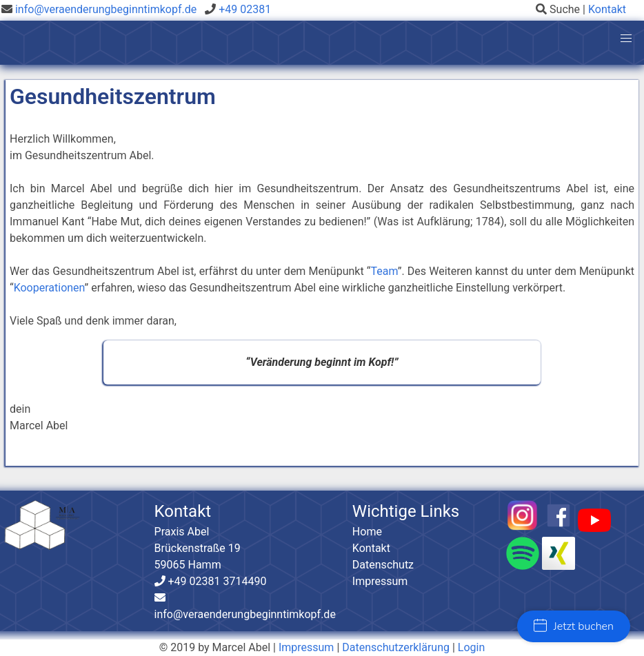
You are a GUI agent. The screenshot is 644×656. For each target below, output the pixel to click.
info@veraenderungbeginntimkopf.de (106, 9)
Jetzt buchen (574, 626)
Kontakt (607, 9)
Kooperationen (49, 288)
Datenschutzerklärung (396, 647)
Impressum (380, 581)
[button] (626, 39)
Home (367, 532)
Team (384, 271)
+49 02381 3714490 (216, 581)
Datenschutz (383, 565)
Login (471, 647)
